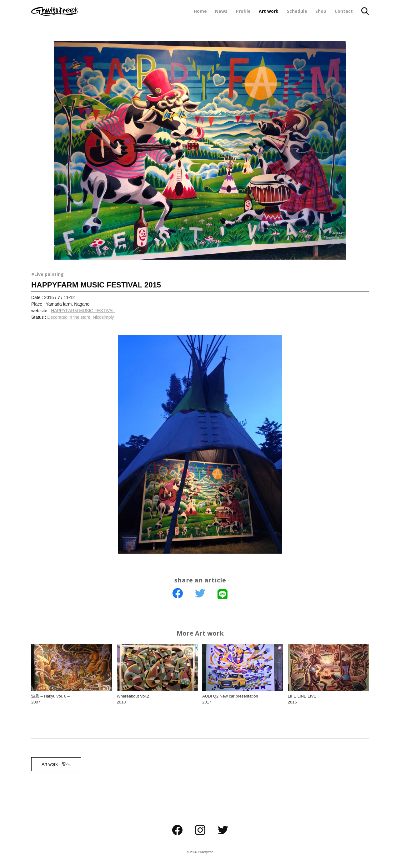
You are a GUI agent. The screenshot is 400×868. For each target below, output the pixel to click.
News (221, 11)
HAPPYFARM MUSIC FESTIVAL (83, 311)
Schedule (297, 11)
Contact (344, 11)
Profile (243, 11)
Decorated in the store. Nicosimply (80, 317)
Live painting (49, 274)
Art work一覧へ (55, 764)
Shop (321, 11)
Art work (269, 11)
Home (200, 11)
